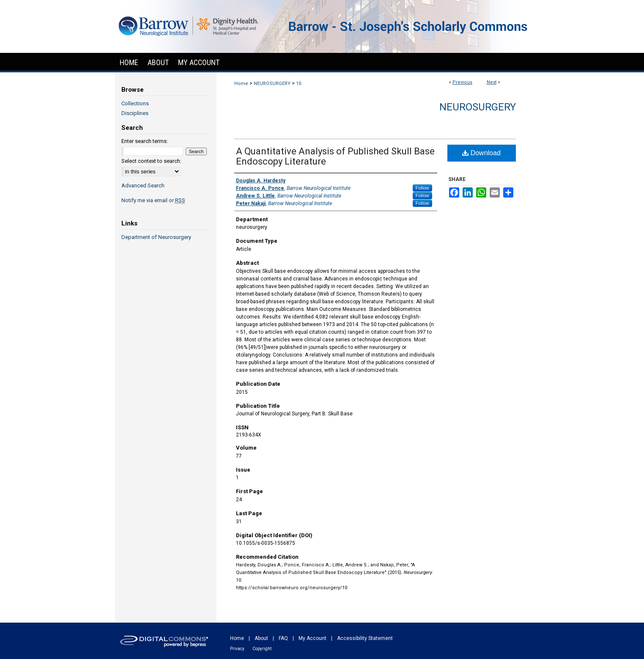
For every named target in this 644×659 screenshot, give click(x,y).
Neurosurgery (478, 107)
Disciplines (135, 113)
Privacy (237, 649)
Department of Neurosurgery (156, 237)
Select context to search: (151, 161)
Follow (422, 188)
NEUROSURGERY (272, 84)
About (261, 638)
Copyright (262, 649)
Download (481, 153)
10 (299, 84)
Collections (135, 103)
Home (241, 84)
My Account (312, 638)
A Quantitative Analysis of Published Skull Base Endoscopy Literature (335, 156)
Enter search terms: (145, 141)
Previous (462, 82)
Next (492, 82)
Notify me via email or (153, 200)
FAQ (283, 638)
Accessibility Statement (365, 638)
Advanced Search (143, 185)
